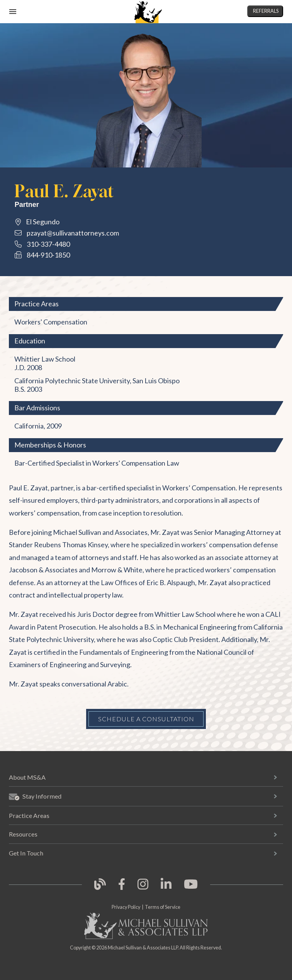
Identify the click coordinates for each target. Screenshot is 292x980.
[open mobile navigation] (13, 12)
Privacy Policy (126, 907)
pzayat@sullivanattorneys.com (73, 233)
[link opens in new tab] (100, 889)
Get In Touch (26, 853)
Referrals (266, 11)
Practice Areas (29, 815)
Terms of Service (163, 907)
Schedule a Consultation (146, 719)
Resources (23, 834)
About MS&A (27, 777)
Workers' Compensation (51, 322)
